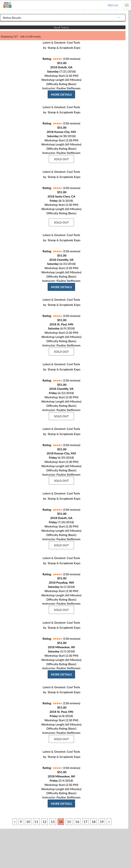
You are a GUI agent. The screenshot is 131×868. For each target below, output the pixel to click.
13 (53, 822)
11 (36, 822)
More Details (61, 94)
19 (102, 822)
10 (28, 822)
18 (94, 822)
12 (44, 822)
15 (69, 822)
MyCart (113, 5)
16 (77, 822)
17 (85, 822)
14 (61, 822)
